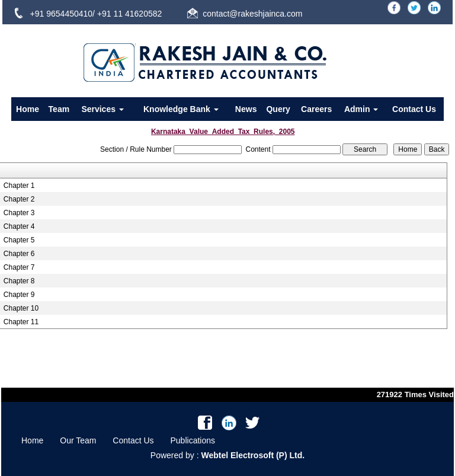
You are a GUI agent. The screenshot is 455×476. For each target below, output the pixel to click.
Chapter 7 (19, 267)
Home (28, 109)
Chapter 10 (21, 308)
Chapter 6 (19, 254)
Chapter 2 (19, 199)
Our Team (78, 440)
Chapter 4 (19, 226)
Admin (361, 109)
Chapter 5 (19, 240)
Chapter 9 (19, 295)
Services (102, 109)
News (246, 109)
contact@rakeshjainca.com (252, 14)
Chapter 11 (21, 322)
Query (278, 109)
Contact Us (414, 109)
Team (59, 109)
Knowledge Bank (181, 109)
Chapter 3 (19, 213)
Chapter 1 (19, 186)
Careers (316, 109)
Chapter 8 (19, 281)
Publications (193, 440)
